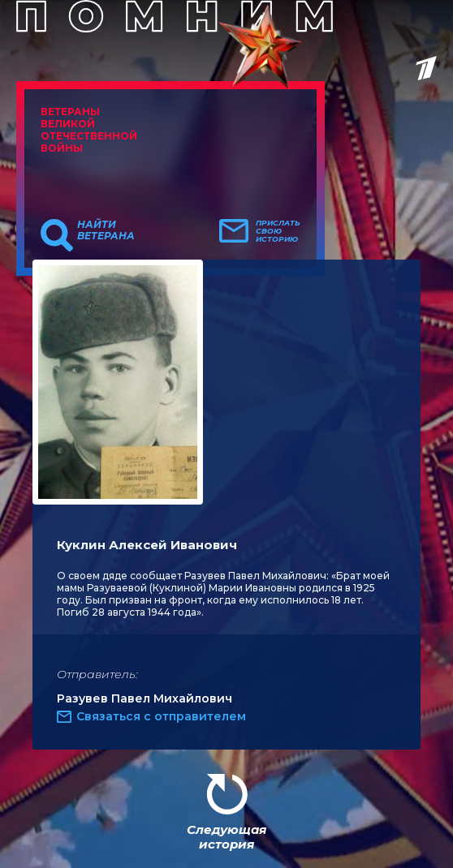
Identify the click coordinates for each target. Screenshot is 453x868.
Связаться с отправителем (161, 716)
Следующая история (226, 837)
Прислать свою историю (278, 231)
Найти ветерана (106, 230)
